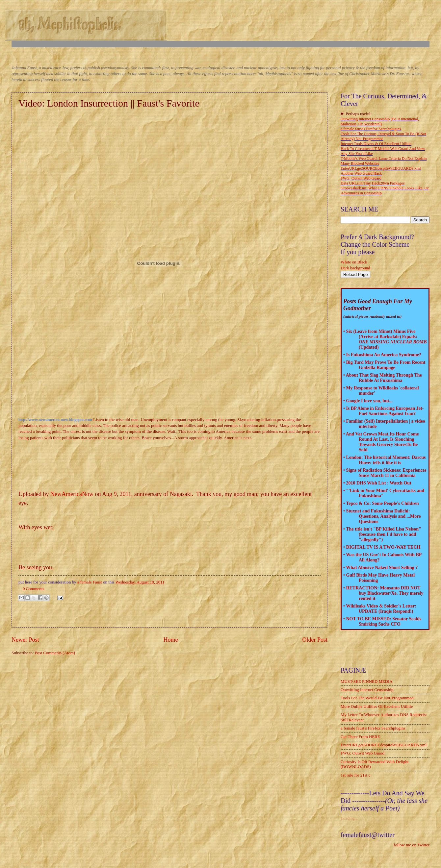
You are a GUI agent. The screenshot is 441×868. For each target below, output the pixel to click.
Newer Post (25, 640)
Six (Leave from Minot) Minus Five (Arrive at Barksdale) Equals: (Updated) (386, 339)
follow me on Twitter (412, 845)
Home (170, 640)
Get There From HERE (360, 737)
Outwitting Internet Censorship (367, 690)
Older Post (315, 640)
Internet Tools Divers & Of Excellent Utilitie (376, 144)
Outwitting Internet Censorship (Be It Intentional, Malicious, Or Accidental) (380, 122)
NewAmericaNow (72, 494)
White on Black (354, 262)
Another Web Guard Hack (361, 173)
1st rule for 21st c (355, 775)
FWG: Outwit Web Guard (361, 178)
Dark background (355, 268)
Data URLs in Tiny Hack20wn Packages (373, 183)
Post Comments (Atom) (55, 653)
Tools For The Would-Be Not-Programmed (377, 698)
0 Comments (33, 589)
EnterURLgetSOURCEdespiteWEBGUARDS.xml (381, 168)
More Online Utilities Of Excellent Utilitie (377, 707)
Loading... (349, 818)
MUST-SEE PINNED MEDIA (367, 682)
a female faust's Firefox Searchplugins (371, 129)
